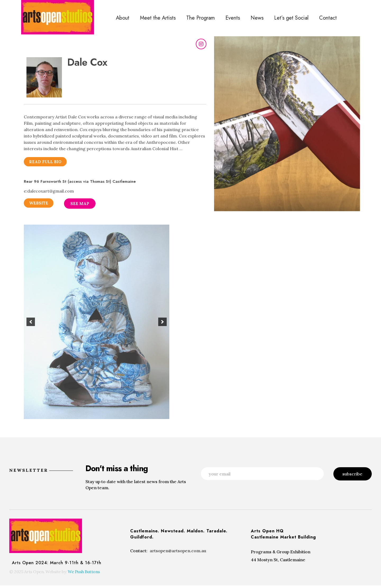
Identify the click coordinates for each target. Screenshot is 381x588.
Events (233, 18)
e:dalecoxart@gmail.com (49, 191)
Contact (328, 18)
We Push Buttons (84, 574)
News (257, 18)
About (123, 18)
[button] (45, 162)
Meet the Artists (158, 18)
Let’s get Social (291, 18)
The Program (201, 18)
